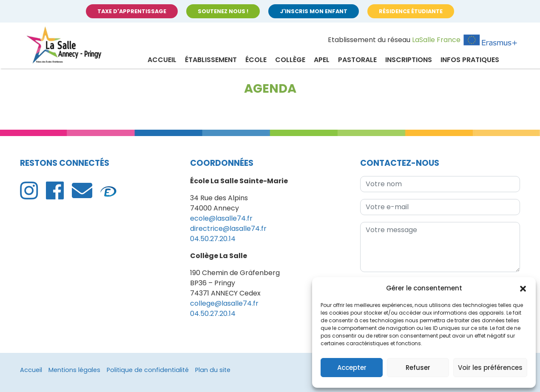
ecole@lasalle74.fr (221, 218)
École (256, 60)
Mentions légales (74, 370)
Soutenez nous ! (223, 11)
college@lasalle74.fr (224, 303)
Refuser (418, 368)
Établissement (211, 60)
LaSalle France (436, 40)
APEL (322, 60)
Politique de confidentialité (148, 370)
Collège (290, 60)
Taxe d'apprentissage (132, 11)
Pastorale (357, 60)
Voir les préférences (490, 368)
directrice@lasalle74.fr (228, 229)
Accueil (162, 60)
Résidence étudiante (411, 11)
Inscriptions (409, 60)
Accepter (352, 368)
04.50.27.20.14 (213, 239)
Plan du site (213, 370)
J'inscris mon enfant (314, 11)
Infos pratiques (470, 60)
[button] (523, 288)
